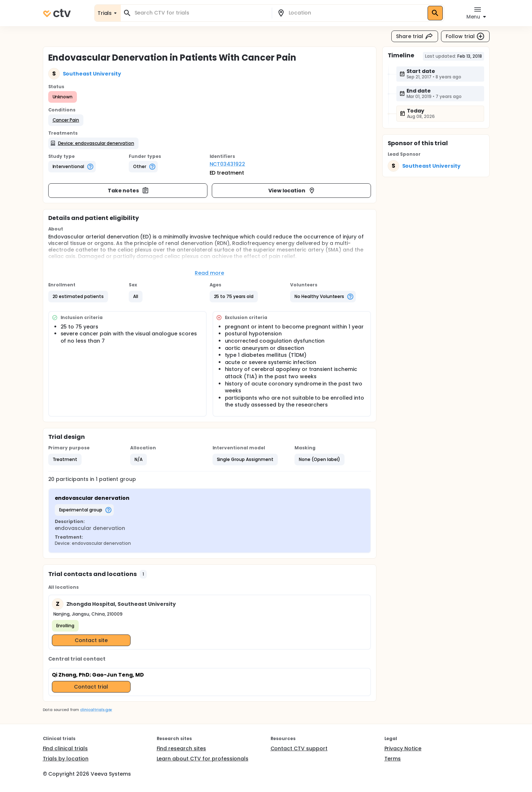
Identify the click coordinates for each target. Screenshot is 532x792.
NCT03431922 (228, 164)
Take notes (129, 191)
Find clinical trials (65, 748)
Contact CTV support (299, 748)
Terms (393, 759)
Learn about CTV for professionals (203, 759)
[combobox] (201, 13)
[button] (66, 120)
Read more (209, 273)
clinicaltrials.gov (96, 710)
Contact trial (91, 687)
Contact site (91, 640)
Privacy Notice (403, 748)
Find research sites (181, 748)
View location (292, 191)
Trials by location (66, 759)
